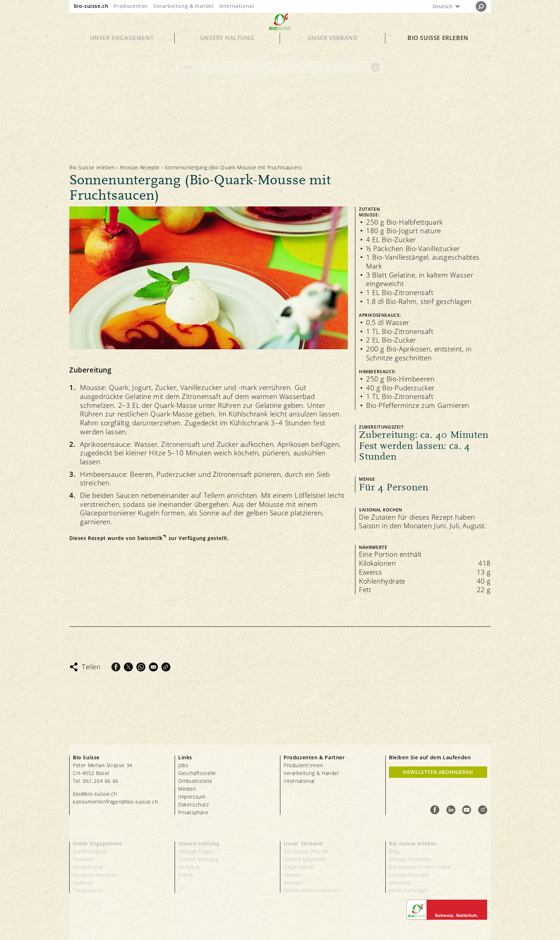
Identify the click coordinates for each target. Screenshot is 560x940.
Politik (186, 875)
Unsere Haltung (227, 51)
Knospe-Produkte (410, 859)
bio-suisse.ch (91, 6)
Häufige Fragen (196, 851)
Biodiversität (88, 867)
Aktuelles (400, 883)
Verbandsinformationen (312, 890)
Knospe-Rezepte (140, 167)
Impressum (192, 797)
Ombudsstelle (195, 781)
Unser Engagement (122, 51)
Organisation (299, 867)
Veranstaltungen (409, 890)
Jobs (183, 765)
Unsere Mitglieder (305, 859)
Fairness (83, 883)
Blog (394, 851)
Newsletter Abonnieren (438, 772)
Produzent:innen (303, 765)
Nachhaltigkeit (90, 851)
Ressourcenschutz (95, 875)
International (237, 6)
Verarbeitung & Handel (184, 6)
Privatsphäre (193, 812)
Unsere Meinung (198, 859)
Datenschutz (194, 804)
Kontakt (293, 883)
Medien (187, 789)
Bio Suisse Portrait (306, 851)
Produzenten (131, 6)
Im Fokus (189, 867)
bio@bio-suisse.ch (95, 794)
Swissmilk (150, 538)
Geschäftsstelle (197, 773)
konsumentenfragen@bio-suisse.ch (116, 802)
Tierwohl (83, 859)
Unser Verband (333, 51)
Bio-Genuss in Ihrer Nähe (420, 867)
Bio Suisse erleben (438, 51)
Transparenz (88, 890)
